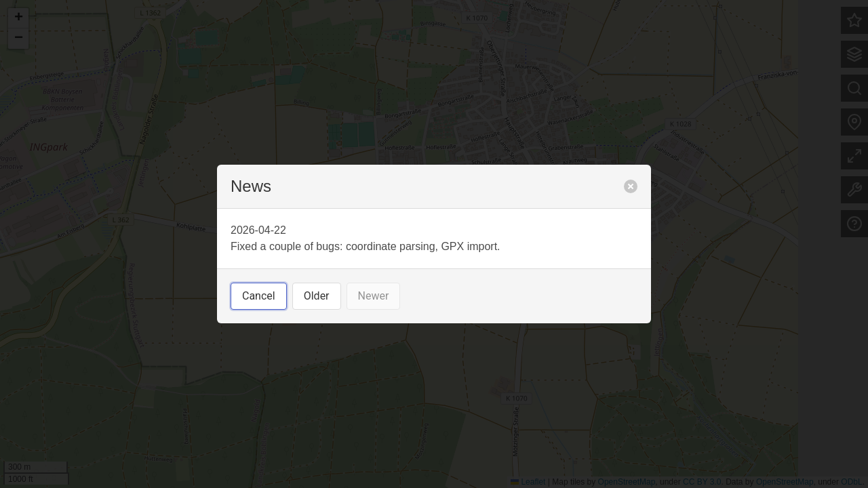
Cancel (259, 296)
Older (317, 296)
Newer (374, 296)
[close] (631, 186)
